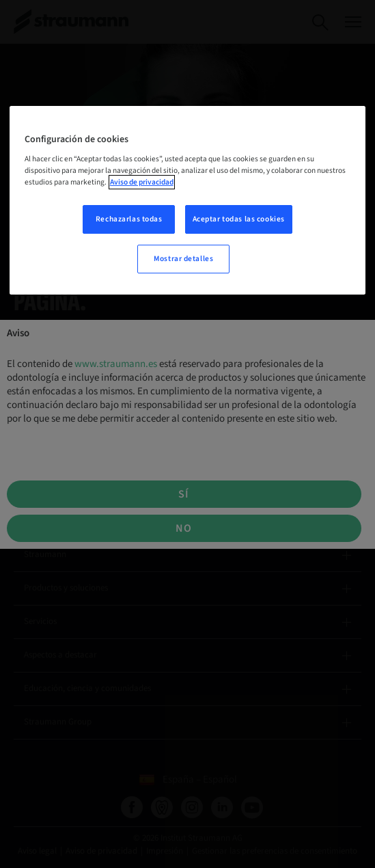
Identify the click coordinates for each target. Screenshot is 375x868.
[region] (188, 201)
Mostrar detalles (183, 259)
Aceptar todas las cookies (239, 219)
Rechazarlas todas (129, 219)
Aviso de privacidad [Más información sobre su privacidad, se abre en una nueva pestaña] (142, 182)
